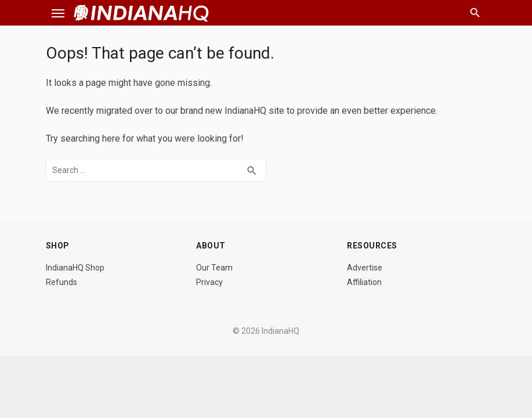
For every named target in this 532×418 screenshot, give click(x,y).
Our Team (214, 268)
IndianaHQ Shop (75, 268)
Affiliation (364, 282)
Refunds (61, 282)
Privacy (209, 282)
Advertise (365, 268)
